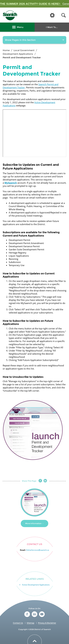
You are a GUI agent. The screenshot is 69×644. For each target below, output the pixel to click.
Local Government (24, 50)
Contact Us (18, 623)
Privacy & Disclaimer (47, 623)
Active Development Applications (36, 585)
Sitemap (31, 623)
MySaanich (11, 183)
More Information (33, 523)
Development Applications (18, 54)
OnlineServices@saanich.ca (38, 550)
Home (6, 50)
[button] (64, 15)
